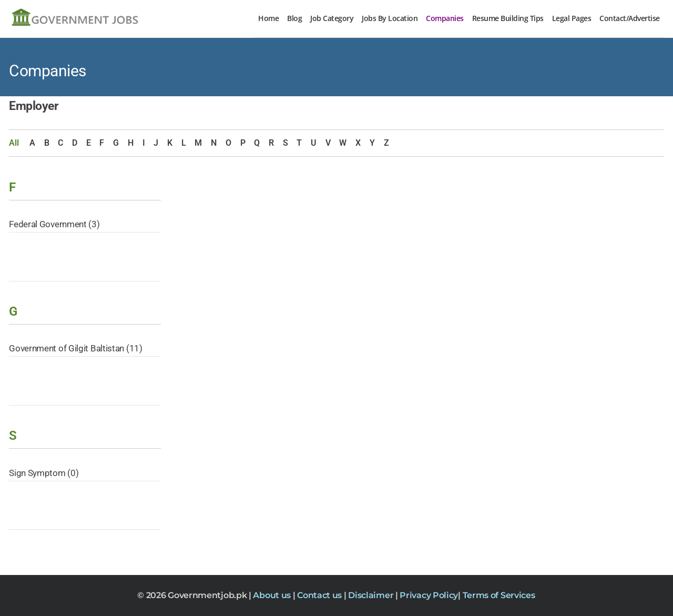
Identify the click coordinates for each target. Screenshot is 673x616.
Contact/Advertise (630, 18)
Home (268, 18)
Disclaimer (372, 595)
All (14, 143)
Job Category (332, 18)
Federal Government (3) (54, 224)
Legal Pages (572, 18)
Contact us (320, 595)
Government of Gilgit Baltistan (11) (76, 348)
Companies (445, 18)
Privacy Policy (429, 595)
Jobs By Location (390, 18)
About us (273, 595)
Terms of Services (499, 595)
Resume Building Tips (508, 18)
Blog (294, 18)
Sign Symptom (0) (44, 473)
